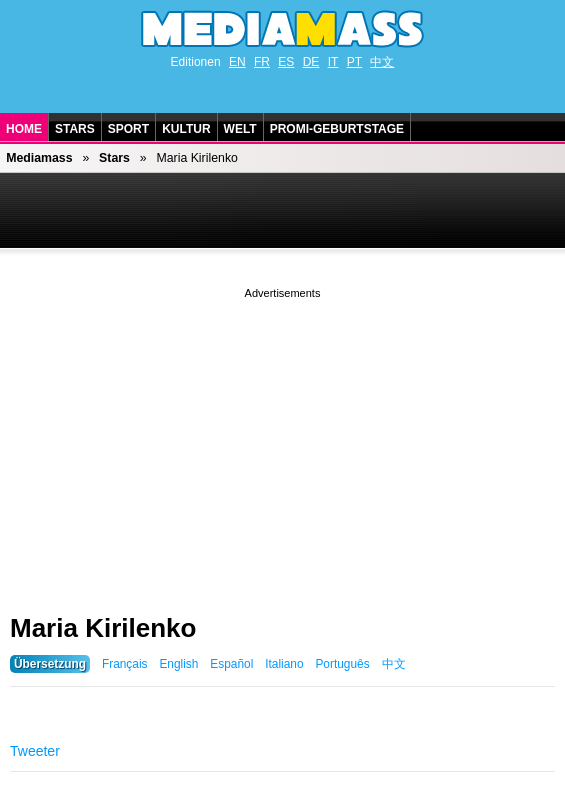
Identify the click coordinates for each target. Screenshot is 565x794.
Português (342, 664)
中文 (382, 62)
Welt (240, 129)
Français (125, 664)
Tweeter (35, 751)
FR (262, 62)
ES (286, 62)
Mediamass (39, 158)
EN (237, 62)
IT (333, 62)
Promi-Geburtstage (337, 129)
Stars (75, 129)
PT (354, 62)
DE (311, 62)
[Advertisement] (282, 443)
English (178, 664)
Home (24, 129)
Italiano (284, 664)
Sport (128, 129)
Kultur (186, 129)
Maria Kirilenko (103, 628)
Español (231, 664)
